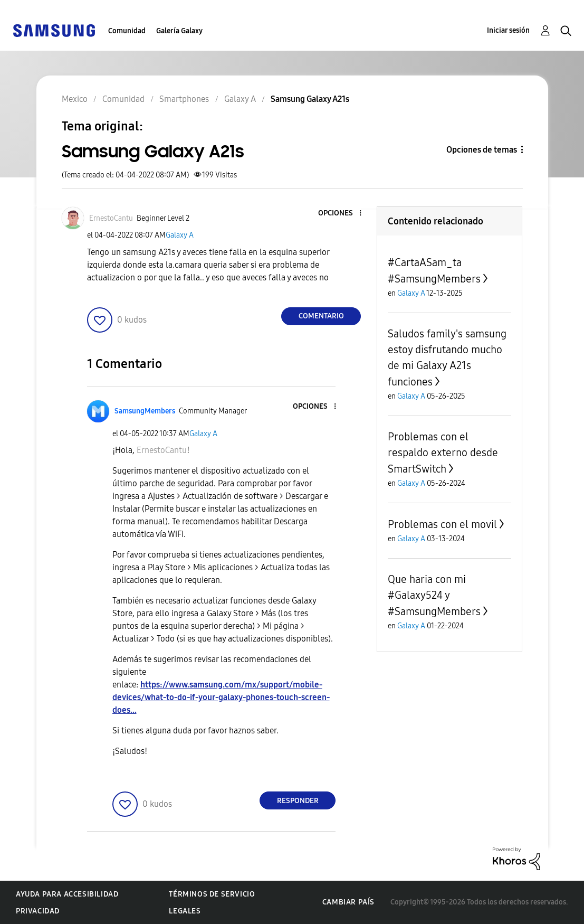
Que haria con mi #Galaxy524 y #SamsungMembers (434, 595)
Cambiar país (348, 902)
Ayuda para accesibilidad (67, 894)
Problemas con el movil (442, 524)
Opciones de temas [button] (482, 150)
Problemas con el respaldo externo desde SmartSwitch (443, 453)
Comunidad (127, 31)
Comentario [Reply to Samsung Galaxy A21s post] (321, 316)
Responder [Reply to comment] (298, 801)
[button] (343, 214)
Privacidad (38, 911)
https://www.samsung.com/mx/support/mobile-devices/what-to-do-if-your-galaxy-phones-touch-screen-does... (221, 697)
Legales (185, 911)
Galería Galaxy (179, 31)
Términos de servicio (212, 894)
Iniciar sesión (508, 30)
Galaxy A (180, 235)
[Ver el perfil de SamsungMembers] (145, 411)
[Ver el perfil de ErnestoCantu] (111, 218)
